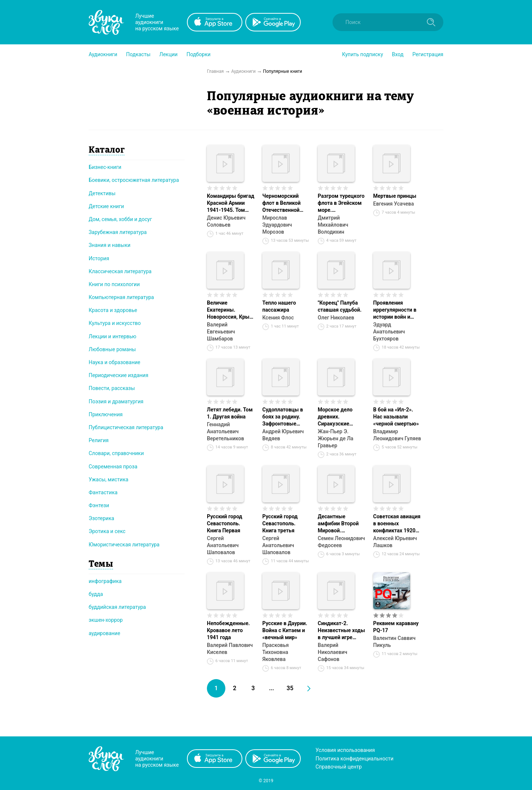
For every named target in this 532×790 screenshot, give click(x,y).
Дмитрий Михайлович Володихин (333, 225)
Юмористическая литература (124, 545)
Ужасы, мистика (108, 479)
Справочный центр (339, 767)
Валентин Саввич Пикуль (394, 642)
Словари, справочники (116, 453)
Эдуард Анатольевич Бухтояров (389, 332)
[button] (103, 54)
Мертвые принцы (395, 196)
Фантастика (103, 492)
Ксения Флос (278, 318)
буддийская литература (117, 607)
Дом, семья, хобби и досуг (120, 219)
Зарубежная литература (118, 232)
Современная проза (113, 467)
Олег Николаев (336, 318)
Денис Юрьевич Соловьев (226, 221)
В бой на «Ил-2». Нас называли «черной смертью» (396, 417)
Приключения (106, 414)
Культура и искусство (115, 323)
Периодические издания (118, 375)
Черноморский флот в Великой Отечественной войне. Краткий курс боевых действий (282, 203)
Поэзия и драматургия (116, 401)
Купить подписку (363, 54)
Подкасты (138, 54)
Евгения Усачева (393, 204)
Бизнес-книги (105, 167)
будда (96, 594)
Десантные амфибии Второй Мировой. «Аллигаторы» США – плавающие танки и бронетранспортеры (342, 524)
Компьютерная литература (121, 297)
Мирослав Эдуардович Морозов (277, 225)
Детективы (102, 193)
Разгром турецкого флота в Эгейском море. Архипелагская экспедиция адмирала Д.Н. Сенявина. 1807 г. (341, 203)
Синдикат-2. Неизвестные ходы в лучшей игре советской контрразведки (341, 631)
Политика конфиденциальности (354, 759)
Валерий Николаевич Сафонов (332, 652)
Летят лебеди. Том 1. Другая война (230, 413)
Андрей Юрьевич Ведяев (283, 435)
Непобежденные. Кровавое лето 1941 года (228, 630)
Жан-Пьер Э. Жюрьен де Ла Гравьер (335, 438)
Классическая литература (120, 271)
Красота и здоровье (113, 310)
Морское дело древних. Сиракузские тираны (335, 417)
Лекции (168, 54)
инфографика (105, 581)
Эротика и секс (107, 531)
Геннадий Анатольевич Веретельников (226, 431)
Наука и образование (115, 362)
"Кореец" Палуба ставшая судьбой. (340, 306)
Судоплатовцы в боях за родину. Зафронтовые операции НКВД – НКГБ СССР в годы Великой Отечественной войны (285, 417)
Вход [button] (398, 54)
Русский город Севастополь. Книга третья (280, 523)
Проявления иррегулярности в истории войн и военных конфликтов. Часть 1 (397, 310)
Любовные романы (112, 349)
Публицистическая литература (126, 427)
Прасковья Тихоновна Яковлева (276, 652)
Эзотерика (101, 518)
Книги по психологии (114, 284)
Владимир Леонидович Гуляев (397, 435)
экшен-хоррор (106, 620)
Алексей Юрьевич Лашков (395, 542)
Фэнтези (99, 505)
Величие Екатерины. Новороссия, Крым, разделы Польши (231, 310)
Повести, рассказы (112, 388)
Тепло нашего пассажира (279, 306)
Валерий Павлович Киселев (230, 649)
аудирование (104, 633)
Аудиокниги (103, 54)
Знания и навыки (110, 245)
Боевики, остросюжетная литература (134, 180)
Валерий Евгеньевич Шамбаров (221, 332)
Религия (99, 440)
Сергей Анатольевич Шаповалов (223, 545)
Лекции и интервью (112, 336)
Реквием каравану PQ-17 (396, 627)
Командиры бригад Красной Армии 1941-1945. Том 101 (231, 203)
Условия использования (345, 750)
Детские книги (106, 206)
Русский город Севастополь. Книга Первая (225, 523)
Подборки (199, 54)
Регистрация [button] (428, 54)
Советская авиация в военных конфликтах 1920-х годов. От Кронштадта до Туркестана (397, 524)
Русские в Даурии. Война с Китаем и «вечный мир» (285, 630)
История (99, 258)
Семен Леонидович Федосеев (341, 542)
